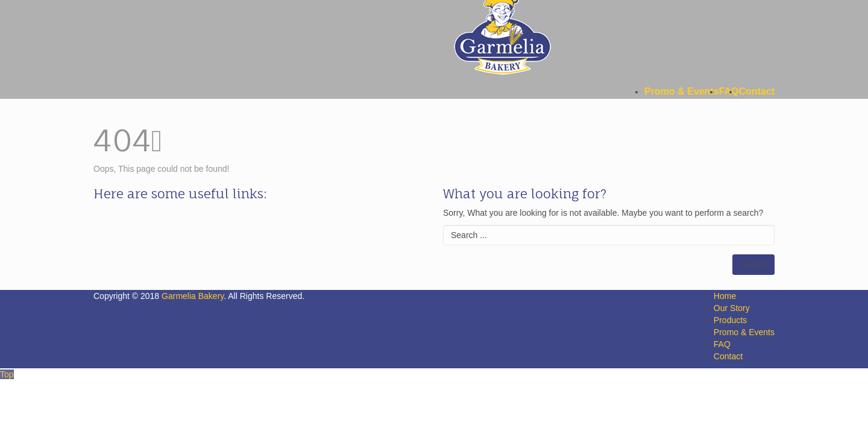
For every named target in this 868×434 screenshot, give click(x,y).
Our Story (732, 308)
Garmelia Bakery (193, 296)
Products (730, 320)
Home (725, 296)
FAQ (722, 344)
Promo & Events (744, 332)
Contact (728, 356)
